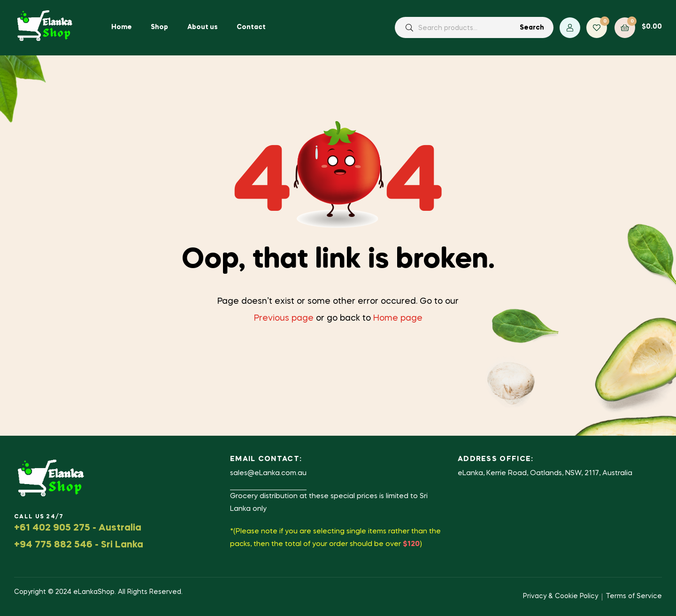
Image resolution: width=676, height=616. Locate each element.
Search (532, 28)
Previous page (284, 318)
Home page (398, 318)
